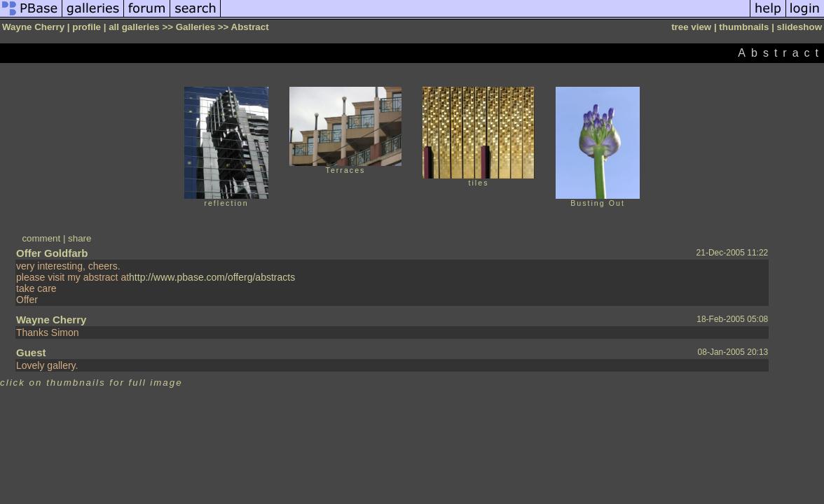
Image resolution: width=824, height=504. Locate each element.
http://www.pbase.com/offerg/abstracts (212, 277)
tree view (691, 27)
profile (87, 27)
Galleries (195, 27)
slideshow (799, 27)
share (80, 238)
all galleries (134, 27)
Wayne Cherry (51, 320)
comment (41, 238)
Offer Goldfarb (52, 253)
